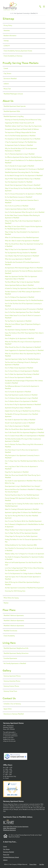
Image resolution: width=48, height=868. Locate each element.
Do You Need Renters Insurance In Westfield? (19, 197)
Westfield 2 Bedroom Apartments (14, 620)
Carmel (6, 68)
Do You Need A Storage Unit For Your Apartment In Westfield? (24, 175)
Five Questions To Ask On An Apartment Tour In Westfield (23, 139)
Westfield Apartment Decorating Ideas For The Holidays (22, 172)
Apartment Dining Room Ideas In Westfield (18, 408)
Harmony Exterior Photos (11, 686)
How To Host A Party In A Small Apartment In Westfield (22, 371)
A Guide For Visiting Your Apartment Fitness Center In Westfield (24, 288)
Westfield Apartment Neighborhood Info (16, 648)
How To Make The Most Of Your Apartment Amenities (21, 533)
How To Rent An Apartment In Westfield (17, 426)
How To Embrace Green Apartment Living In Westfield (21, 398)
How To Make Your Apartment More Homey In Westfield (22, 374)
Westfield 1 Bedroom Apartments (14, 615)
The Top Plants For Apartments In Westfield (18, 321)
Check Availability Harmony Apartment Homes (18, 51)
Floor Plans (9, 610)
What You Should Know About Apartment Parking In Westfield (24, 429)
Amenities (7, 30)
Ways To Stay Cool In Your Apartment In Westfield (20, 249)
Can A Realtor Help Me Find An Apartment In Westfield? (22, 256)
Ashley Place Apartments (10, 828)
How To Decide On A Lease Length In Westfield (19, 166)
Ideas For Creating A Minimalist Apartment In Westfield (22, 509)
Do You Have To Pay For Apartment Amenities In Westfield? (23, 404)
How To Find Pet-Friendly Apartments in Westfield (20, 136)
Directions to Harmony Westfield (14, 714)
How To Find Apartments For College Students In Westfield (23, 573)
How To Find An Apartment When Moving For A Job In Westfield (25, 212)
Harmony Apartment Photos (12, 676)
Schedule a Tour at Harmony (12, 704)
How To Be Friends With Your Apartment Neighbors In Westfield (24, 432)
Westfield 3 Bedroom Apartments (14, 626)
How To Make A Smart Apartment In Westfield (19, 368)
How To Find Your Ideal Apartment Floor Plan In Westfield (22, 312)
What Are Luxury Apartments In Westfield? (18, 259)
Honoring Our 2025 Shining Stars (15, 591)
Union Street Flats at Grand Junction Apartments (16, 827)
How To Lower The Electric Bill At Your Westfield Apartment (23, 521)
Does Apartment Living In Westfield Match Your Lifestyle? (23, 486)
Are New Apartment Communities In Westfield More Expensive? (24, 588)
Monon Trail (7, 89)
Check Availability (9, 636)
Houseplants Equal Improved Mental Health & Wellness (22, 129)
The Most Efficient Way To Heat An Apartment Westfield (22, 282)
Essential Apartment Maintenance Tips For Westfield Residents (24, 300)
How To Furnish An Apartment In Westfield (18, 392)
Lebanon (6, 84)
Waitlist (6, 603)
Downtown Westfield (10, 78)
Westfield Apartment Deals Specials (15, 106)
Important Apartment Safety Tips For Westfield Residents (22, 359)
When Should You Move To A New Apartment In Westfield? (23, 347)
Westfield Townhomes (10, 631)
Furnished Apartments (10, 658)
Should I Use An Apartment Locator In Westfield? (20, 423)
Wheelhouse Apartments (9, 830)
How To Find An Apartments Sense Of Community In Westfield (24, 309)
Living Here (9, 643)
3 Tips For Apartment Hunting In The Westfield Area (21, 142)
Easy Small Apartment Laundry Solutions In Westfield (21, 395)
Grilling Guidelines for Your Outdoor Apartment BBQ (21, 545)
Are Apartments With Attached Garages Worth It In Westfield (24, 268)
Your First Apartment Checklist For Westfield (19, 182)
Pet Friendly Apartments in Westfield (15, 663)
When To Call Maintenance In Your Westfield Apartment (22, 237)
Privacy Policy (8, 25)
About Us (8, 101)
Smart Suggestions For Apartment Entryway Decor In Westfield (24, 350)
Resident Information (10, 35)
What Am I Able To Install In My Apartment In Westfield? (22, 241)
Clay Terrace (7, 73)
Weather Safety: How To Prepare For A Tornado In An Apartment (24, 554)
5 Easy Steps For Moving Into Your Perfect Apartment (21, 536)
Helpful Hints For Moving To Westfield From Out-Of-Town (23, 411)
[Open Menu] (44, 7)
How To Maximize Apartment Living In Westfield (20, 154)
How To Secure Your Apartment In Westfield (18, 377)
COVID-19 (7, 46)
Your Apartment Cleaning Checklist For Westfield (20, 330)
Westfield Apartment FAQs (12, 111)
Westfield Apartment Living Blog (14, 116)
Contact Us (9, 698)
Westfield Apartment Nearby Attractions (16, 653)
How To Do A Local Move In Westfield (17, 206)
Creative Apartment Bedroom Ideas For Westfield (20, 209)
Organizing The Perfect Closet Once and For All (19, 123)
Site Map (42, 864)
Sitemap (6, 41)
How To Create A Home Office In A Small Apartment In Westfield (25, 436)
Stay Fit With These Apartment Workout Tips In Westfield (23, 179)
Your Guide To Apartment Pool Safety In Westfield (20, 420)
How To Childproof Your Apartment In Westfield (20, 297)
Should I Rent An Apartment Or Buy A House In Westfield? (23, 185)
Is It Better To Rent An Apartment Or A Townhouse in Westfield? (24, 169)
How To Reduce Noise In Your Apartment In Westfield (21, 401)
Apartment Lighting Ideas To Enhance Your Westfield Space (23, 512)
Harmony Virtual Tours (10, 691)
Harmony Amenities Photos (12, 681)
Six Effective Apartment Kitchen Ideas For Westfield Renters (23, 157)
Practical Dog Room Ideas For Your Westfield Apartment (22, 495)
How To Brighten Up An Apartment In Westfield (19, 338)
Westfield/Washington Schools (13, 94)
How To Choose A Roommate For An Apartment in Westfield (23, 194)
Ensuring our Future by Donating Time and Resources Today (23, 120)
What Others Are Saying (11, 598)
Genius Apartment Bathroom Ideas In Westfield (19, 285)
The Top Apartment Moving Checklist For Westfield (21, 253)
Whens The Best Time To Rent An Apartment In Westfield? (23, 530)
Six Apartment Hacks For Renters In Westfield (19, 145)
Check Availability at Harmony (13, 56)
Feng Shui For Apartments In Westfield (17, 472)
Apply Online (8, 709)
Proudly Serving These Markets (21, 63)
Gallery (7, 670)
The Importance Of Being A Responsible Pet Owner (20, 132)
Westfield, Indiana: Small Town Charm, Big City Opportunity (23, 126)
